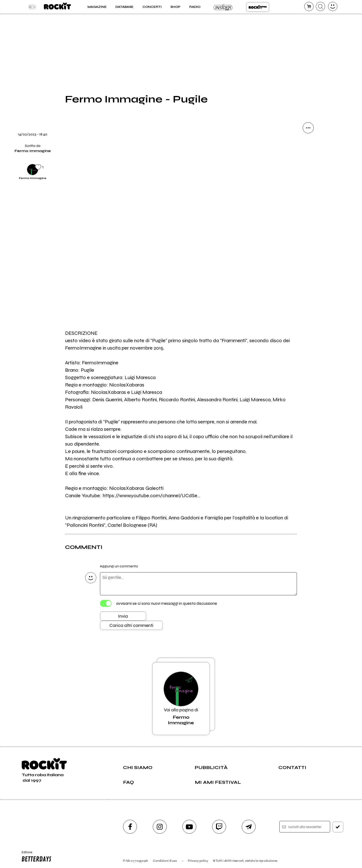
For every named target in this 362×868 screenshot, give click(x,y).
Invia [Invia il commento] (123, 616)
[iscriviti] (338, 827)
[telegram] (249, 827)
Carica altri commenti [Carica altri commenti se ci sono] (131, 625)
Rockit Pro (258, 7)
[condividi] (308, 128)
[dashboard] (333, 6)
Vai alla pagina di (181, 699)
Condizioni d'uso (165, 861)
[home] (57, 7)
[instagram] (160, 827)
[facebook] (130, 827)
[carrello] (309, 6)
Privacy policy (198, 861)
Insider (223, 7)
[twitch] (219, 827)
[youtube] (189, 827)
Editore (35, 857)
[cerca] (320, 6)
